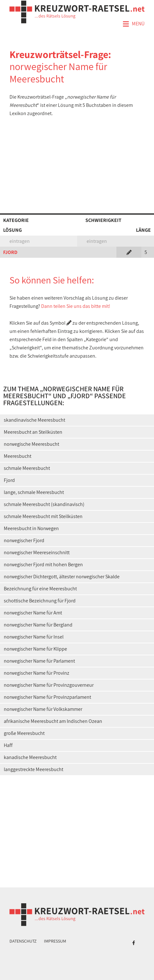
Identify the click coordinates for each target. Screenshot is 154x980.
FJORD (10, 252)
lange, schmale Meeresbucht (34, 492)
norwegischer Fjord (24, 540)
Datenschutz (23, 941)
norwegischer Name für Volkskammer (43, 709)
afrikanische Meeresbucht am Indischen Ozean (53, 721)
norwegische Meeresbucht (31, 444)
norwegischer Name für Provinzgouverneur (49, 685)
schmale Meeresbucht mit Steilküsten (43, 516)
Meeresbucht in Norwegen (31, 528)
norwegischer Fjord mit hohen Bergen (43, 565)
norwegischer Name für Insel (34, 637)
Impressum (55, 941)
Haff (8, 745)
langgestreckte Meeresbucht (34, 769)
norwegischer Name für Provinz (37, 673)
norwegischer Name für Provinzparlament (47, 697)
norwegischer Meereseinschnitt (37, 552)
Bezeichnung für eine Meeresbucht (40, 589)
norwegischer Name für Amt (33, 613)
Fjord (9, 480)
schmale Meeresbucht (27, 468)
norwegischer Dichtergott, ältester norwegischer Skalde (62, 577)
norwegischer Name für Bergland (38, 625)
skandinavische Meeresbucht (34, 420)
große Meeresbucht (24, 733)
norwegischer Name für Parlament (39, 661)
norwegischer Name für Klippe (35, 649)
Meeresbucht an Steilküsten (33, 432)
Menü (133, 24)
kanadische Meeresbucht (30, 757)
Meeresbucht (18, 456)
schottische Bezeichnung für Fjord (40, 601)
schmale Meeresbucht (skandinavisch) (44, 504)
